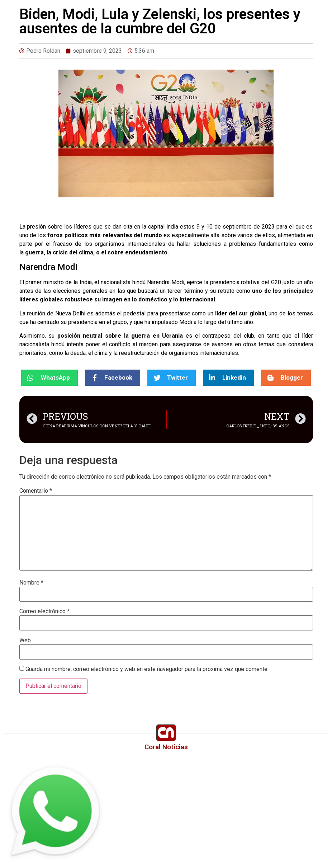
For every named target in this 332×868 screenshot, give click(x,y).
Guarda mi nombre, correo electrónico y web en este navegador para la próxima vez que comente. (147, 669)
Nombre (31, 583)
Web (25, 641)
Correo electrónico (44, 611)
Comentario (36, 491)
